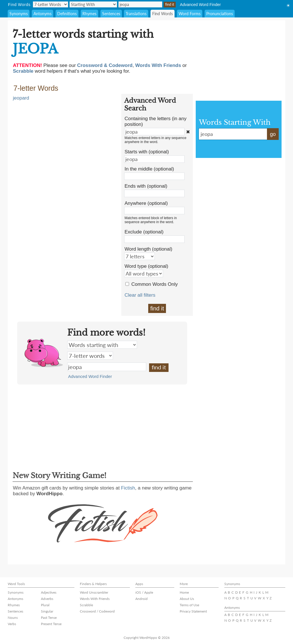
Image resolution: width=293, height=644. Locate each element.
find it (157, 308)
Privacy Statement (193, 611)
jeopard (21, 98)
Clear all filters (140, 295)
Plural (45, 605)
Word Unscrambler (94, 592)
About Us (187, 599)
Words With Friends (95, 599)
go (273, 134)
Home (184, 592)
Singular (47, 611)
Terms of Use (189, 605)
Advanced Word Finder (200, 5)
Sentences (111, 14)
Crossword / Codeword (97, 611)
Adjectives (49, 592)
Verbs (12, 624)
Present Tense (51, 624)
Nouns (13, 618)
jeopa (107, 367)
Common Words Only (155, 284)
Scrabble (86, 605)
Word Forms (190, 14)
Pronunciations (220, 14)
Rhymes (89, 14)
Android (141, 599)
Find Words (163, 14)
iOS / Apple (144, 592)
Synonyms (19, 14)
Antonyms (42, 14)
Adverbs (47, 599)
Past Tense (49, 618)
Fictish (128, 488)
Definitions (67, 14)
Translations (136, 14)
